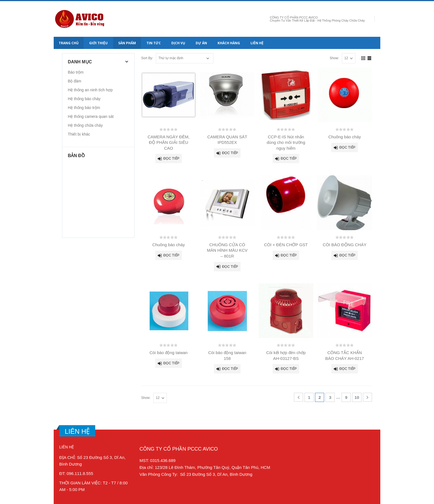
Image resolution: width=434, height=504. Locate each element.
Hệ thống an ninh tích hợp (90, 90)
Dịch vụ (178, 43)
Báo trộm (76, 72)
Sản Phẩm (127, 43)
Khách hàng (229, 43)
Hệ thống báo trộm (84, 108)
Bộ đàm (74, 81)
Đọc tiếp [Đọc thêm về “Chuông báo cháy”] (347, 147)
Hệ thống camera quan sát (91, 116)
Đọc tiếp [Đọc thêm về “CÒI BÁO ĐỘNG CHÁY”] (347, 255)
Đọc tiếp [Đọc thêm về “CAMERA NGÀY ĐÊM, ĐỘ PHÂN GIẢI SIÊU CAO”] (171, 159)
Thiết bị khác (79, 134)
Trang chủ (69, 43)
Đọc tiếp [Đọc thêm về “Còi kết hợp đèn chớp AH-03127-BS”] (289, 369)
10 (357, 397)
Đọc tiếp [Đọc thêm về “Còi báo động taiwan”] (171, 363)
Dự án (201, 43)
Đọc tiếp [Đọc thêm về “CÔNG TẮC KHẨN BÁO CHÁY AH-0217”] (347, 369)
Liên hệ (257, 43)
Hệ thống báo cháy (84, 99)
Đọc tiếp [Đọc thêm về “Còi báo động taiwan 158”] (230, 369)
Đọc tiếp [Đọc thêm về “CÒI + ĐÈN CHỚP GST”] (289, 255)
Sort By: (147, 58)
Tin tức (154, 43)
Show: (334, 58)
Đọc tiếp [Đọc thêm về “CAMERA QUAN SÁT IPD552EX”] (230, 153)
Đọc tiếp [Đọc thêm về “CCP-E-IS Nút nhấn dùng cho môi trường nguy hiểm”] (289, 159)
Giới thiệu (98, 43)
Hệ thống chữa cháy (85, 125)
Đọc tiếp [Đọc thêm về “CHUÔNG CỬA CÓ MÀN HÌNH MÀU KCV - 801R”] (230, 267)
